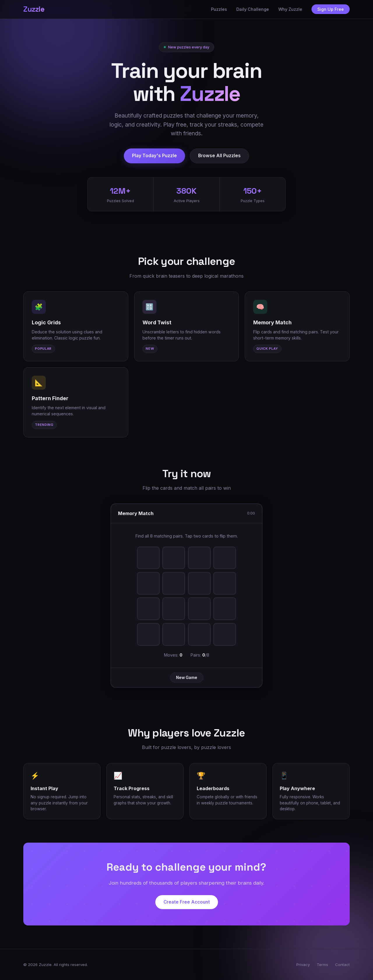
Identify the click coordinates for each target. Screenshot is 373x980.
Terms (322, 965)
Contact (342, 965)
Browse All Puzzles (219, 156)
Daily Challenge (253, 9)
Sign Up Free (331, 9)
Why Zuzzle (290, 9)
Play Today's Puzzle (154, 156)
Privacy (303, 965)
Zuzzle (34, 9)
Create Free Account (187, 903)
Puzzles (219, 9)
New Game (187, 679)
